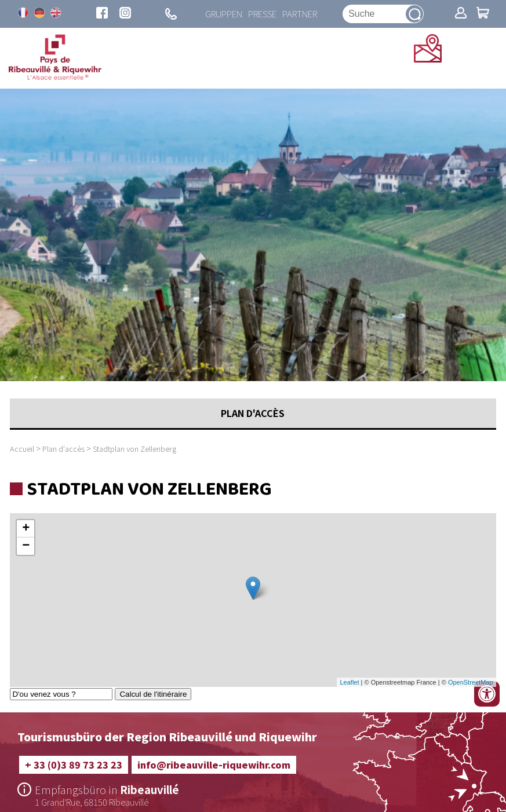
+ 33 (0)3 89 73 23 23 (74, 765)
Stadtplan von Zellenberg (134, 449)
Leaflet (349, 682)
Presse (262, 14)
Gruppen (223, 14)
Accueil (22, 449)
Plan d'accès (63, 449)
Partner (300, 14)
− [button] (26, 546)
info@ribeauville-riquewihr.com (214, 765)
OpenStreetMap (471, 682)
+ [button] (26, 529)
